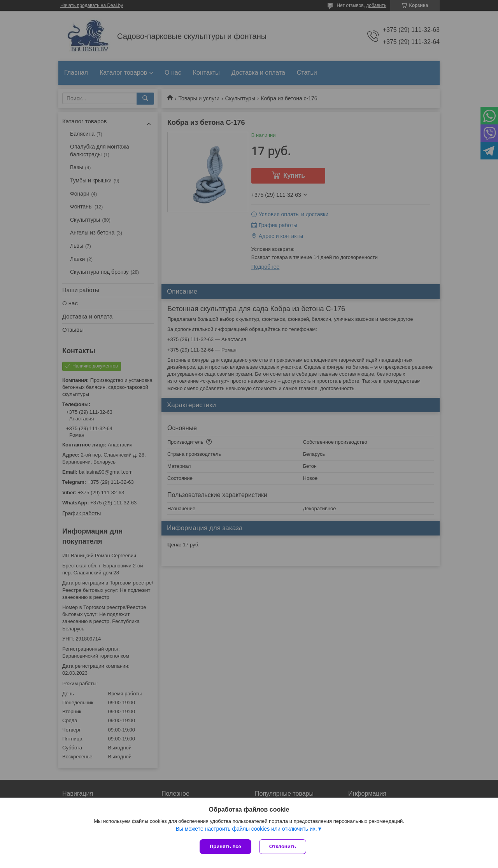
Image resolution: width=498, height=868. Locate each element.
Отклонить (283, 846)
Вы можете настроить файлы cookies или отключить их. (246, 829)
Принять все (225, 846)
